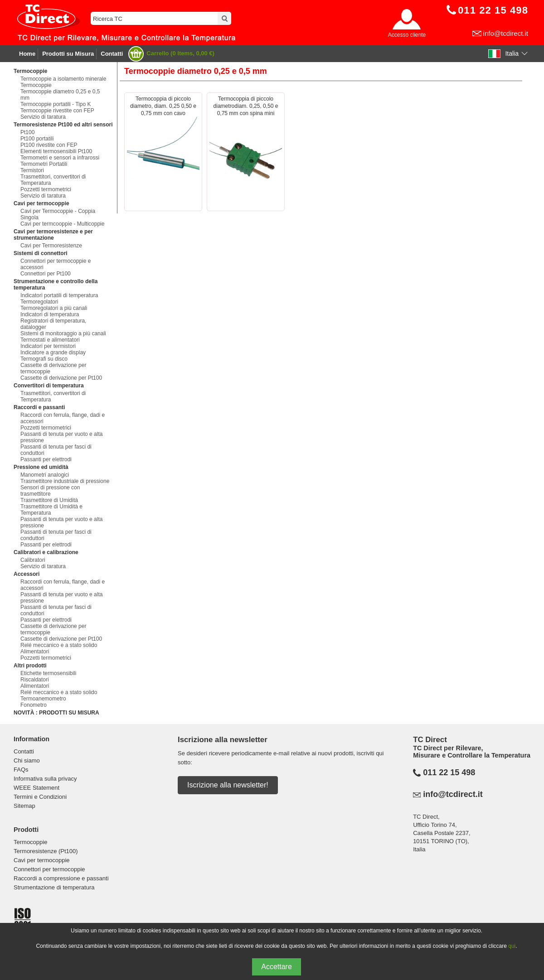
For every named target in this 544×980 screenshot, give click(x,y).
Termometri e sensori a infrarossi (60, 158)
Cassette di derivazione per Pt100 (61, 378)
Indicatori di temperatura (50, 314)
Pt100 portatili (37, 139)
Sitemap (24, 806)
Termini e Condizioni (40, 797)
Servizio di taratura (43, 117)
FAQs (21, 770)
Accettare (277, 967)
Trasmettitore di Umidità (49, 500)
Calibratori (33, 560)
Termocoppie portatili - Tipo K (56, 104)
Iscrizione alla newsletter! (228, 785)
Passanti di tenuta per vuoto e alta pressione (61, 437)
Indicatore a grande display (53, 352)
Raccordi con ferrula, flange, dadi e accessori (63, 418)
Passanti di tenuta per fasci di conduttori (56, 450)
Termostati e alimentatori (50, 340)
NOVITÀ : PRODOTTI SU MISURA (56, 713)
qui (512, 946)
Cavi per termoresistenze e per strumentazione (53, 235)
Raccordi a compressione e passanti (61, 878)
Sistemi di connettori (41, 253)
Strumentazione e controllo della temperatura (56, 285)
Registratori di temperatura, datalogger (53, 324)
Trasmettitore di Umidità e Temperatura (51, 510)
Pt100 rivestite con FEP (49, 145)
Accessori (27, 574)
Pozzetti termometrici (46, 189)
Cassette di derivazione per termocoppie (53, 368)
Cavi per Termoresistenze (51, 246)
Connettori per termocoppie (49, 869)
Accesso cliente (407, 35)
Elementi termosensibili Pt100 (56, 151)
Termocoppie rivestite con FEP (57, 111)
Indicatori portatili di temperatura (59, 295)
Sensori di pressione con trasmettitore (50, 491)
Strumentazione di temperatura (54, 887)
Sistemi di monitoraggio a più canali (63, 333)
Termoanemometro (43, 699)
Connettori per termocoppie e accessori (56, 264)
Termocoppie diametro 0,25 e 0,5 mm (60, 95)
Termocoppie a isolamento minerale (63, 79)
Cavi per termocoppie (41, 203)
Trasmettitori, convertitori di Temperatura (53, 180)
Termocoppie (30, 71)
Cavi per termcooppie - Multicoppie (62, 224)
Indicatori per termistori (48, 346)
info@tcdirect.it (506, 33)
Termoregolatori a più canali (54, 308)
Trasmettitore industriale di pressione (65, 481)
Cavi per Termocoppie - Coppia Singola (58, 214)
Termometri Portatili (44, 164)
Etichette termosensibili (48, 673)
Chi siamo (27, 760)
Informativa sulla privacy (45, 779)
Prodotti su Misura (68, 54)
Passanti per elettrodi (46, 459)
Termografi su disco (44, 359)
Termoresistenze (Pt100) (46, 851)
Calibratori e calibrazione (46, 552)
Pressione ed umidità (41, 467)
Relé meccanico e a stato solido (59, 645)
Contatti (112, 54)
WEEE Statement (36, 788)
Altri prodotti (30, 666)
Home (27, 54)
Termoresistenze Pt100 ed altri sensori (63, 125)
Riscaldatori (35, 680)
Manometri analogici (45, 475)
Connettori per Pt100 (46, 274)
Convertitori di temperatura (49, 386)
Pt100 (27, 132)
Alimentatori (35, 652)
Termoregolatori (39, 302)
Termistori (32, 170)
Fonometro (34, 705)
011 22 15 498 (449, 772)
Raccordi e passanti (39, 407)
